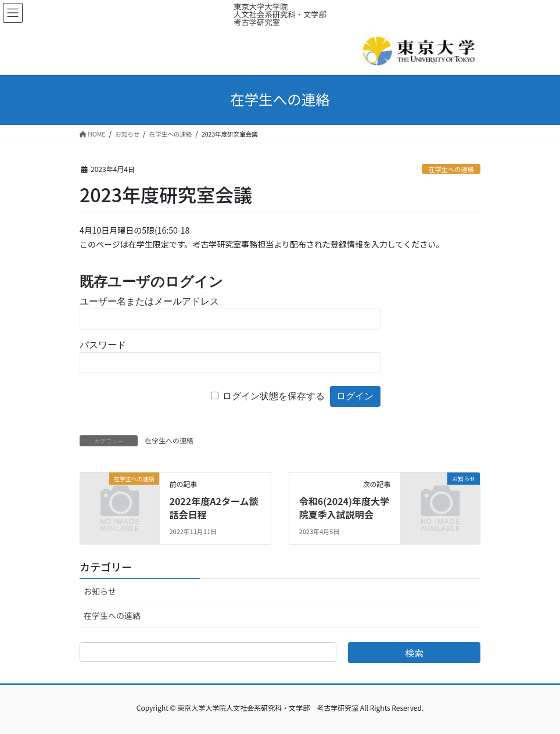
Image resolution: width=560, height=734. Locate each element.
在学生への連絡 (451, 169)
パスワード (103, 345)
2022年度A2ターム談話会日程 (213, 507)
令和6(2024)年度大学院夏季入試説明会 (344, 507)
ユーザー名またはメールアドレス (149, 301)
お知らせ (100, 591)
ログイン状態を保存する (274, 396)
